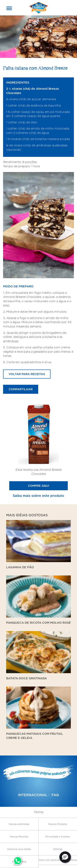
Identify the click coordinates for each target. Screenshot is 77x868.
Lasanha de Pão (20, 567)
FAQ (55, 795)
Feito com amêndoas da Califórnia (58, 860)
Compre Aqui (38, 486)
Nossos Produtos (58, 824)
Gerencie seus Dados (19, 849)
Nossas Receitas (19, 837)
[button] (65, 857)
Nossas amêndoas (19, 824)
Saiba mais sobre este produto (38, 496)
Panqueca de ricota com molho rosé (38, 623)
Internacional (33, 795)
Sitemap (58, 849)
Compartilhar (21, 389)
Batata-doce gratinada (26, 678)
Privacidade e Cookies (58, 837)
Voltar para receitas (27, 374)
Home (39, 812)
